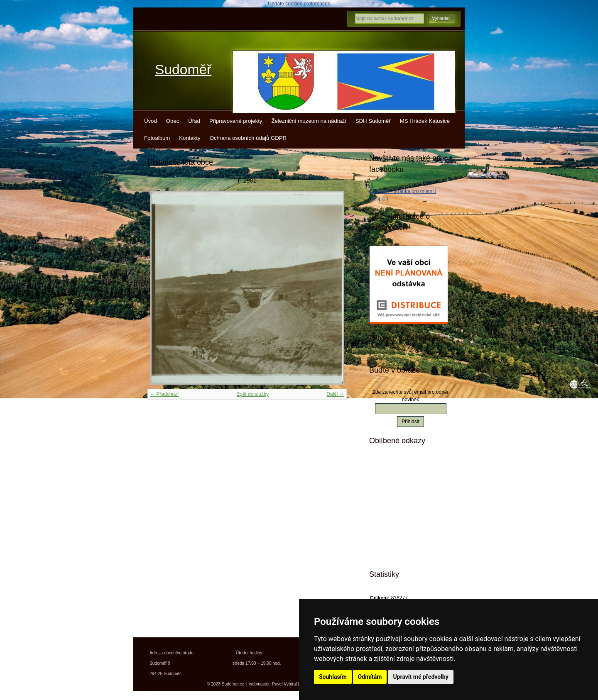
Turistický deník (402, 510)
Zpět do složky (253, 394)
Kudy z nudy (398, 480)
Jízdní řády (397, 539)
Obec (173, 121)
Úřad (194, 121)
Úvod (151, 121)
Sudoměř (183, 70)
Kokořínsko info (403, 524)
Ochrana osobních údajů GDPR (248, 138)
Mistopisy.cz (398, 466)
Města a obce (399, 553)
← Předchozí (164, 394)
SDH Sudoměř (373, 121)
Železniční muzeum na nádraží (309, 121)
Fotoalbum (157, 138)
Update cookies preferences (299, 4)
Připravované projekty (236, 121)
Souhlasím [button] (333, 677)
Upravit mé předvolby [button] (420, 677)
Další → (335, 394)
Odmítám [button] (370, 677)
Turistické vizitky (404, 495)
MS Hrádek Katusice (425, 121)
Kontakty (190, 138)
